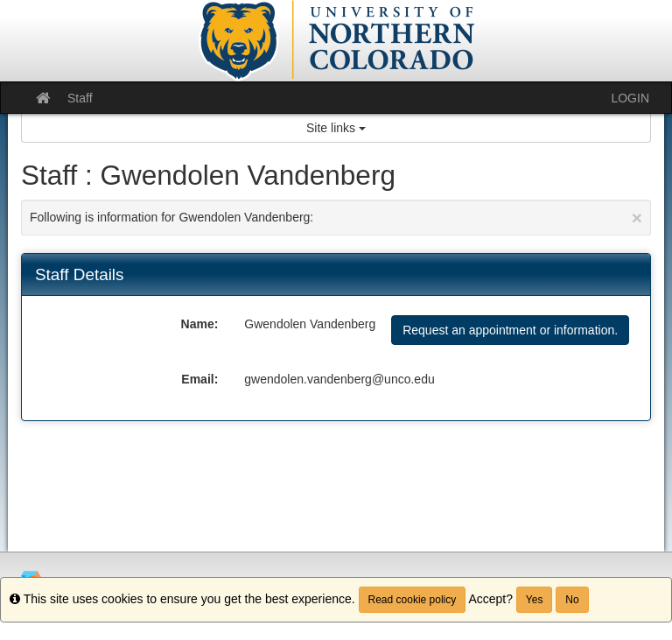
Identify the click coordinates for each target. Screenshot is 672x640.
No (572, 600)
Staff (80, 98)
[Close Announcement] (637, 218)
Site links (336, 128)
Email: (199, 379)
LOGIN (630, 98)
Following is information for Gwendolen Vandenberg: (336, 218)
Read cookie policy (413, 600)
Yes (535, 600)
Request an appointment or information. (510, 330)
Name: (200, 324)
